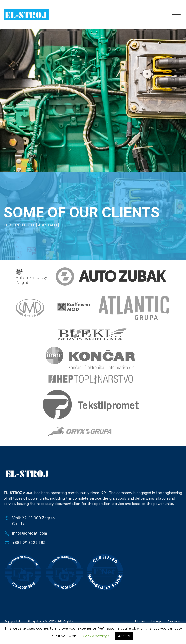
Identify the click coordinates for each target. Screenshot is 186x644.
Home (140, 621)
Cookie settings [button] (96, 636)
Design (156, 621)
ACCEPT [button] (124, 636)
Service (174, 621)
